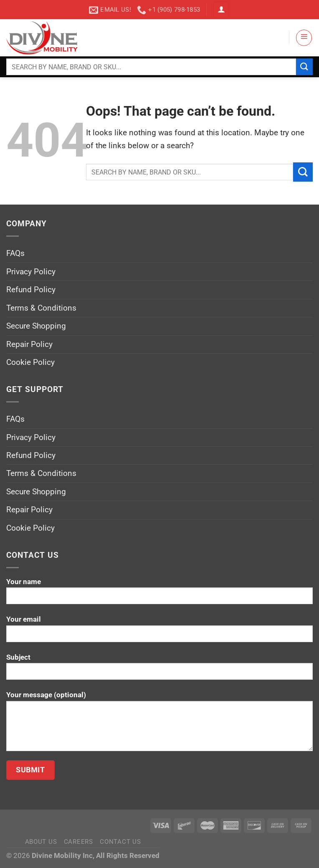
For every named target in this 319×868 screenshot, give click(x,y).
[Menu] (304, 38)
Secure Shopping (36, 326)
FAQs (15, 253)
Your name (159, 594)
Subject (159, 670)
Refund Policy (31, 290)
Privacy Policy (31, 272)
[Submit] (304, 67)
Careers (78, 842)
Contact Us (120, 842)
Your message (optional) (159, 724)
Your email (159, 632)
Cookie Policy (30, 362)
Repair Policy (29, 344)
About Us (41, 842)
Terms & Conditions (41, 308)
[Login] (221, 10)
